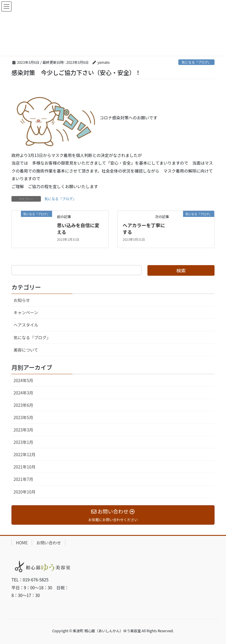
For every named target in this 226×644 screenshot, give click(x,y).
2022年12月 (25, 454)
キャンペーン (26, 312)
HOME (22, 543)
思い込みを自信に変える (78, 228)
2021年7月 (23, 479)
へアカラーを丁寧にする (144, 228)
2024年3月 (23, 393)
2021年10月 (25, 467)
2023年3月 (23, 430)
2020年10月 (25, 492)
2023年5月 (23, 417)
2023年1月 (23, 442)
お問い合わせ (49, 543)
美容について (26, 350)
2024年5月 (23, 380)
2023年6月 (23, 405)
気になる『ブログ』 (196, 62)
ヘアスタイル (26, 325)
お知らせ (22, 300)
